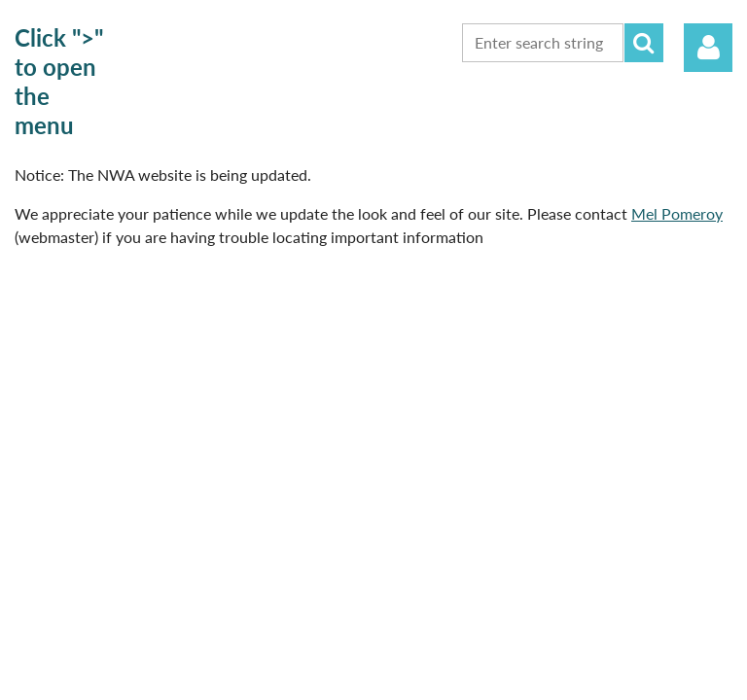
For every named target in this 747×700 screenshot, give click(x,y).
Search (644, 43)
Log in (708, 48)
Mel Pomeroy (677, 213)
